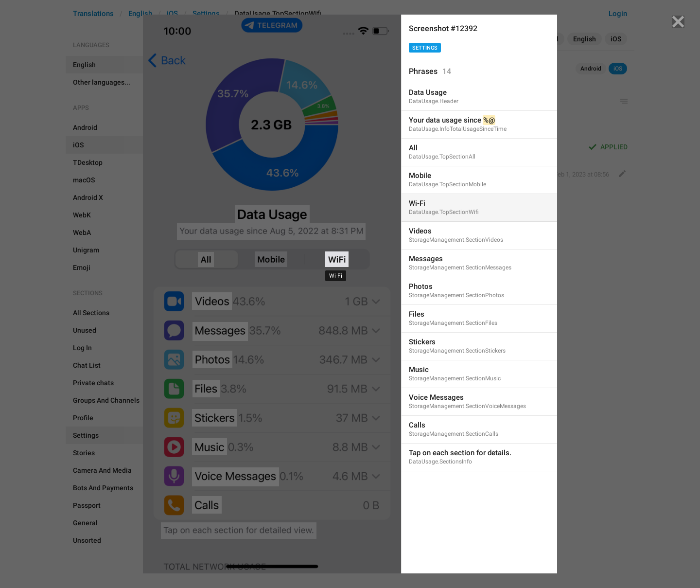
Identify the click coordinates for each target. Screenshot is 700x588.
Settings (425, 48)
